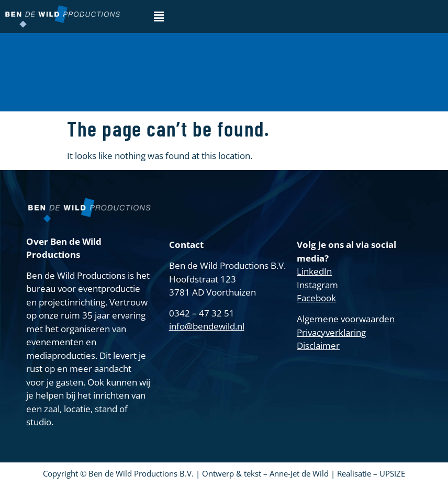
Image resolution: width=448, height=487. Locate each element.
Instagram (317, 285)
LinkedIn (314, 271)
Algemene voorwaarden (346, 319)
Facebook (316, 298)
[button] (159, 16)
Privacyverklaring (331, 332)
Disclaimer (318, 346)
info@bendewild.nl (207, 326)
